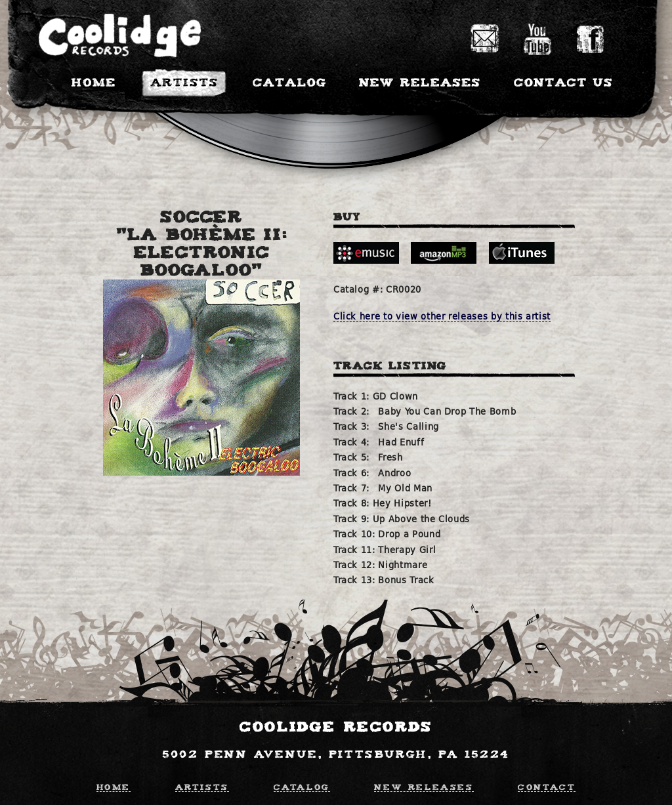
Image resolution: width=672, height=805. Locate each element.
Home (114, 786)
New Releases (424, 786)
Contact (547, 786)
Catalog (302, 786)
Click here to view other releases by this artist (442, 317)
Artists (202, 786)
